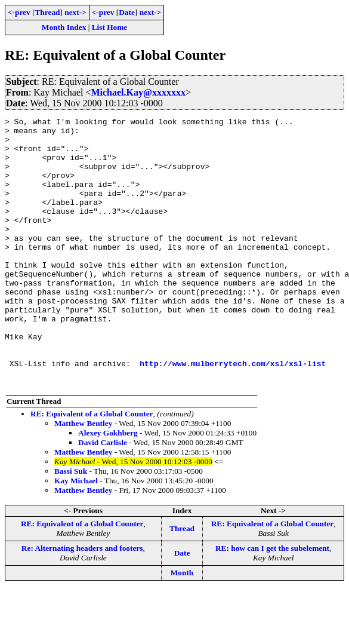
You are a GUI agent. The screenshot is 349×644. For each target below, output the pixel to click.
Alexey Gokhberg (108, 487)
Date (127, 12)
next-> (75, 12)
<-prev (19, 12)
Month (182, 626)
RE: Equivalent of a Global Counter (92, 467)
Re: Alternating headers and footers (82, 602)
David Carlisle (103, 496)
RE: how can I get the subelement (272, 602)
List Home (110, 27)
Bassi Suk (71, 525)
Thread (47, 12)
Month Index (64, 27)
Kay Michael (76, 534)
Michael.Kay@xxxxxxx (138, 92)
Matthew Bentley (83, 477)
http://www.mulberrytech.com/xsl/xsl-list (233, 413)
